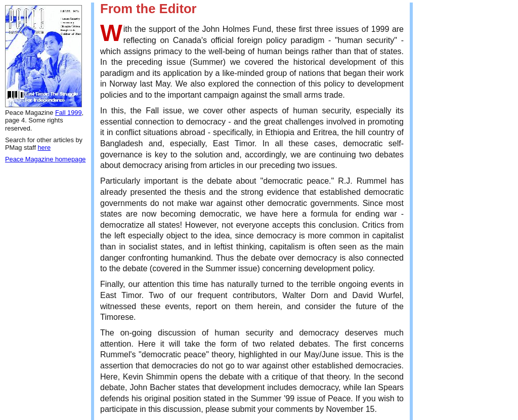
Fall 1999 (69, 113)
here (45, 148)
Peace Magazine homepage (45, 159)
